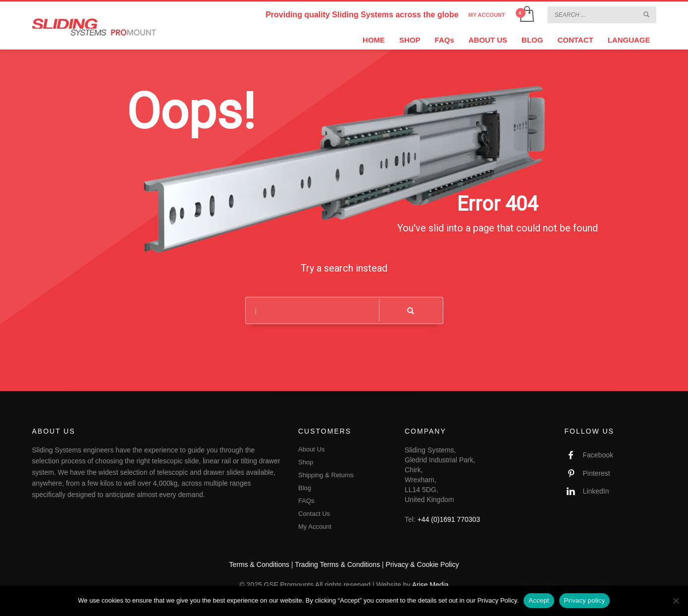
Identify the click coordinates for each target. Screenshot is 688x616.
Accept (539, 600)
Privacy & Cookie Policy (423, 564)
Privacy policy (585, 600)
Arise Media (430, 585)
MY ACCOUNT (487, 15)
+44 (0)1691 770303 (449, 519)
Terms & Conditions (259, 564)
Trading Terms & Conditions (337, 564)
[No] (676, 601)
